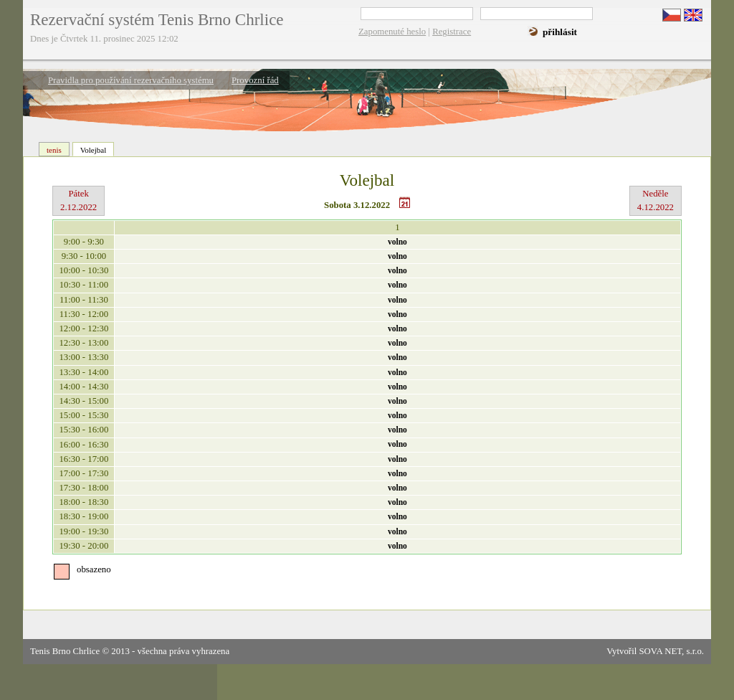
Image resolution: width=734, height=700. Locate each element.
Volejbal (93, 150)
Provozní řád (255, 80)
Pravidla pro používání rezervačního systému (131, 80)
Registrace (452, 32)
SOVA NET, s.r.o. (671, 651)
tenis (54, 150)
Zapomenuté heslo (392, 32)
